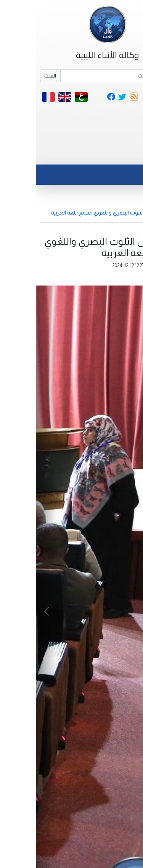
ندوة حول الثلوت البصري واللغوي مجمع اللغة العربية (73, 213)
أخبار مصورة (126, 205)
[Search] (82, 76)
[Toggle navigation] (121, 155)
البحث (14, 76)
